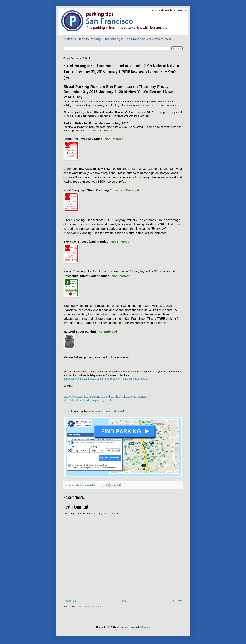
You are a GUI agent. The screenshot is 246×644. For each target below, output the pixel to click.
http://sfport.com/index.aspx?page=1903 (88, 400)
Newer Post (70, 601)
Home (124, 601)
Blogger (145, 627)
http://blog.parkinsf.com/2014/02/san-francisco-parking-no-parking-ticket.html (106, 379)
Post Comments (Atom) (89, 607)
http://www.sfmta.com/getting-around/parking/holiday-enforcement (105, 397)
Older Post (176, 601)
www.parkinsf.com (109, 411)
